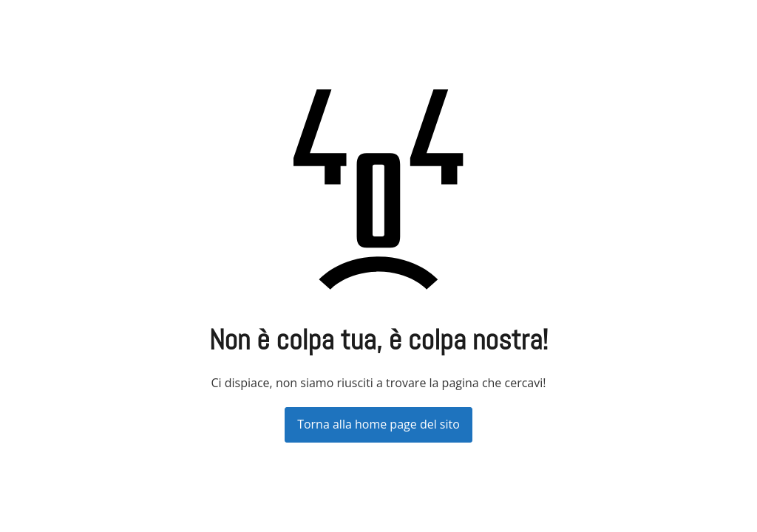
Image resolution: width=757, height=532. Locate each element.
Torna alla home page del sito (378, 424)
